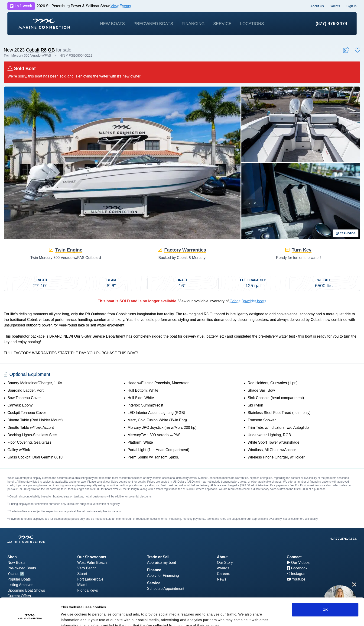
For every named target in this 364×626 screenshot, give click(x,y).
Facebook (297, 568)
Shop (12, 557)
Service (223, 24)
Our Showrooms (92, 557)
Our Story (225, 563)
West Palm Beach (92, 563)
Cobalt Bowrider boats (248, 301)
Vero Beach (87, 568)
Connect (294, 557)
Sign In (351, 6)
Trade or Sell (158, 557)
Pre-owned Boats (22, 568)
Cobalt (33, 50)
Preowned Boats (153, 24)
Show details (244, 617)
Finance (154, 570)
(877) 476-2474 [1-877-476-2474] (331, 23)
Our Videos (298, 563)
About (222, 557)
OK (325, 586)
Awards (223, 568)
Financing (193, 24)
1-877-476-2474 (343, 539)
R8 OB (48, 50)
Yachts (335, 6)
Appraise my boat (162, 563)
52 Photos (346, 233)
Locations (252, 24)
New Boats (112, 24)
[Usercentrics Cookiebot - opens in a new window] (30, 617)
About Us (317, 6)
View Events (121, 6)
